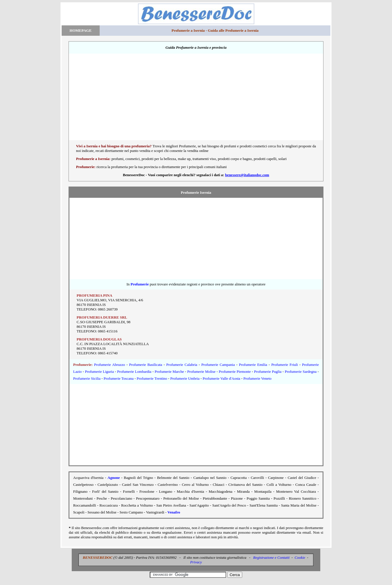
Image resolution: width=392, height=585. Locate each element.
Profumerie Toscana (119, 378)
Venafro (174, 512)
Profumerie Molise (201, 371)
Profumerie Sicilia (87, 378)
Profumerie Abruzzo (110, 365)
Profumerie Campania (218, 365)
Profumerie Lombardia (134, 371)
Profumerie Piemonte (235, 371)
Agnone (114, 478)
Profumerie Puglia (268, 371)
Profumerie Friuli (285, 365)
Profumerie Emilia (253, 365)
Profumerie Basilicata (146, 365)
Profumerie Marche (169, 371)
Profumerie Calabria (182, 365)
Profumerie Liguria (99, 371)
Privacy (196, 562)
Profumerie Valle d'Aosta (222, 378)
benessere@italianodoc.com (247, 175)
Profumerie (140, 284)
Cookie (300, 557)
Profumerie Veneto (257, 378)
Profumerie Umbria (185, 378)
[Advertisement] (196, 99)
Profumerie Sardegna (301, 371)
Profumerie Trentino (152, 378)
